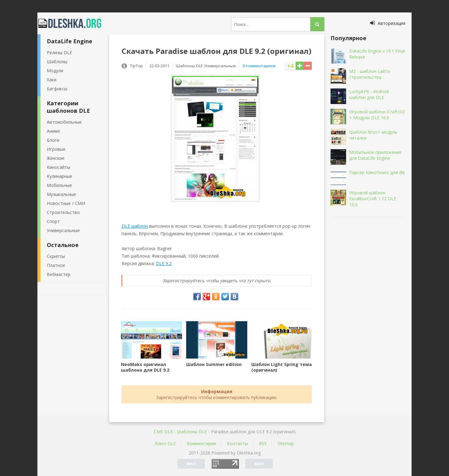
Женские (56, 158)
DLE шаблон (135, 226)
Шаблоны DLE (192, 432)
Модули (55, 71)
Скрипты (56, 256)
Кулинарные (60, 176)
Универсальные (63, 230)
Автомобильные (64, 122)
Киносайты (58, 167)
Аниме (53, 131)
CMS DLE (163, 432)
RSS (263, 443)
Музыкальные (61, 194)
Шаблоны (57, 62)
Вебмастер (59, 274)
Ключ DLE (165, 443)
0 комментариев (259, 66)
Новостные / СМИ (66, 203)
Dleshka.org (73, 23)
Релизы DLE (59, 52)
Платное (56, 265)
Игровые (56, 149)
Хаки (52, 80)
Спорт (53, 221)
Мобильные (59, 185)
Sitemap (286, 443)
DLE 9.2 (164, 263)
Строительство (63, 212)
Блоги (53, 140)
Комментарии (201, 443)
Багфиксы (57, 89)
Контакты (237, 443)
